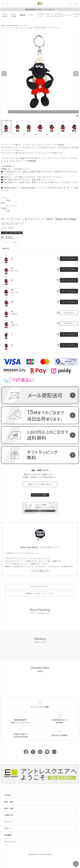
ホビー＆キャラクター (40, 587)
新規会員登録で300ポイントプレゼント (40, 10)
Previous (4, 74)
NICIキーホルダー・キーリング (40, 594)
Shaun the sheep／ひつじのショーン (19, 25)
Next (76, 74)
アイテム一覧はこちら (40, 570)
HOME (3, 25)
